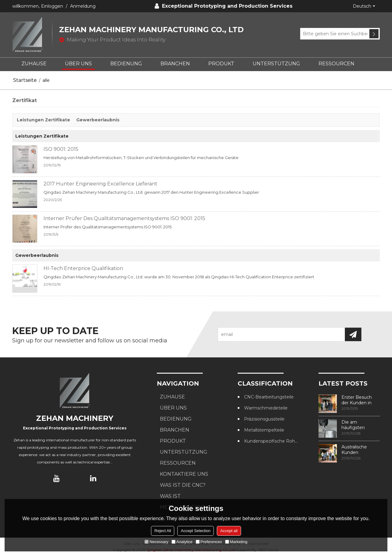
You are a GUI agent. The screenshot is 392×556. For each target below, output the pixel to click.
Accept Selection (196, 531)
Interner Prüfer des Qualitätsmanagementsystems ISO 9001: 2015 (124, 218)
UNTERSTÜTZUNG (276, 64)
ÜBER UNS (78, 64)
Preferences (209, 542)
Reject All (163, 531)
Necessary (156, 542)
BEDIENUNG (126, 64)
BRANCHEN (175, 64)
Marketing (236, 542)
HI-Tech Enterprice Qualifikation (83, 268)
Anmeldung (83, 6)
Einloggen (52, 6)
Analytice (182, 542)
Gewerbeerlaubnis (98, 120)
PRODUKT (221, 64)
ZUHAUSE (34, 64)
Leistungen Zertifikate (43, 120)
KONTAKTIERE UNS (184, 474)
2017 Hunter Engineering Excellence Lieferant (100, 184)
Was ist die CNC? (183, 485)
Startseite (25, 80)
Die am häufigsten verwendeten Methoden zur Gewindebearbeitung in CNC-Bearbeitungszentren (361, 425)
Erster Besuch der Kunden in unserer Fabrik (357, 400)
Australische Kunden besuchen (354, 450)
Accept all (229, 531)
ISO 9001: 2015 (61, 149)
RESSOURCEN (336, 64)
